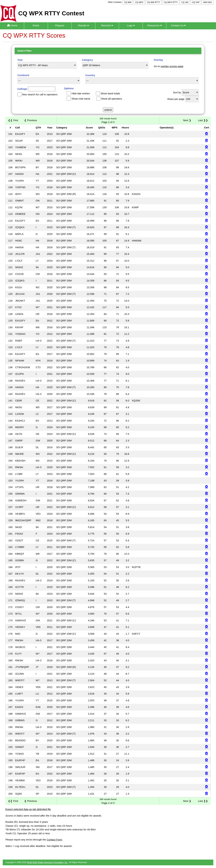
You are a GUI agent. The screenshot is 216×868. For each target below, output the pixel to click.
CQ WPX (139, 2)
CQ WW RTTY (154, 2)
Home (12, 25)
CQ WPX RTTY (171, 2)
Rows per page (176, 99)
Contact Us (178, 25)
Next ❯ (188, 120)
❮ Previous (31, 120)
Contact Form (54, 840)
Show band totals (110, 93)
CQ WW (128, 2)
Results (83, 25)
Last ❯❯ (203, 120)
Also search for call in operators (40, 94)
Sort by (177, 92)
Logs (131, 25)
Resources (154, 25)
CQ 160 (185, 2)
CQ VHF (196, 2)
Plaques (60, 25)
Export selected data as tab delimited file (28, 809)
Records (107, 25)
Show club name (81, 99)
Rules (36, 25)
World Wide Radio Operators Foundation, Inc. (48, 862)
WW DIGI (207, 2)
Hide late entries (81, 93)
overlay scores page (172, 66)
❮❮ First (13, 120)
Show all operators (112, 99)
